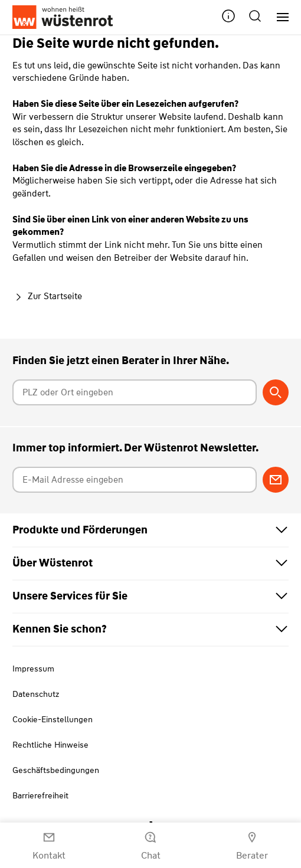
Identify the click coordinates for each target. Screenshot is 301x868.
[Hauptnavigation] (278, 17)
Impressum (33, 669)
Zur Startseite (47, 297)
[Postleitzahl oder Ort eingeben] (135, 392)
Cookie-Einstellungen (53, 719)
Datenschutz (36, 694)
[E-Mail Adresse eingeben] (135, 480)
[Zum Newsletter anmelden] (276, 480)
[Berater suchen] (276, 392)
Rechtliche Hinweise (50, 745)
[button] (228, 17)
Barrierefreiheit (40, 795)
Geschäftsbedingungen (56, 770)
